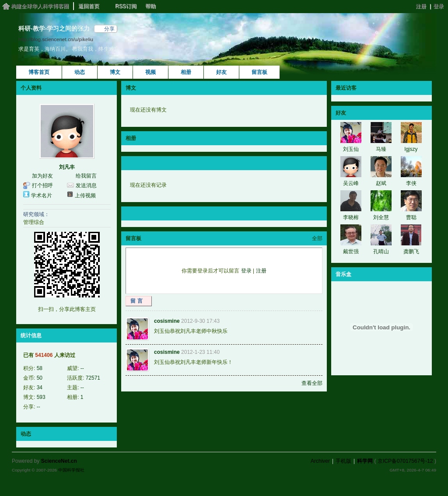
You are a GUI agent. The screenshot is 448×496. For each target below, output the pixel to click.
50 (40, 378)
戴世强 (351, 251)
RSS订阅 (126, 6)
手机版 (343, 461)
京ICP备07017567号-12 (405, 461)
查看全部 (312, 383)
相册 (186, 72)
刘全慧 (381, 217)
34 (40, 388)
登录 (438, 6)
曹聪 (411, 217)
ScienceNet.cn (59, 461)
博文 (115, 72)
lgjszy (411, 149)
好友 (221, 72)
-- (82, 368)
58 (40, 368)
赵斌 (381, 183)
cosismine (167, 321)
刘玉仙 (351, 149)
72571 (93, 378)
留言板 (259, 72)
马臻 (381, 149)
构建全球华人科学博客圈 (40, 6)
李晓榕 (351, 217)
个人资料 (31, 88)
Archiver (320, 461)
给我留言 (86, 176)
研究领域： (36, 214)
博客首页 (39, 72)
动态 (80, 72)
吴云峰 (351, 183)
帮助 (150, 6)
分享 (109, 29)
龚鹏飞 (411, 251)
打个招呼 (42, 185)
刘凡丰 (67, 167)
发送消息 (86, 185)
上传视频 (85, 196)
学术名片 (42, 196)
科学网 (365, 461)
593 (41, 397)
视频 (150, 72)
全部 (317, 238)
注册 (421, 6)
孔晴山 (381, 251)
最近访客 (346, 88)
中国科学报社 (71, 470)
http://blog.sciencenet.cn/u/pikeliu (56, 39)
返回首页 (89, 6)
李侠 (411, 183)
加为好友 (42, 176)
